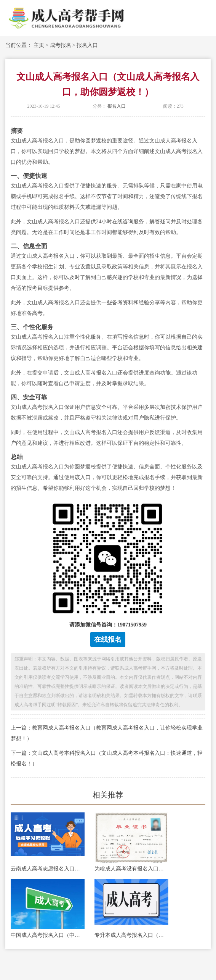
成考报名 (61, 45)
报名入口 (87, 45)
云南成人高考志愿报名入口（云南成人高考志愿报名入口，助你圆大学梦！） (48, 869)
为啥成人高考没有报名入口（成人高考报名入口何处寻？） (131, 869)
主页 (39, 45)
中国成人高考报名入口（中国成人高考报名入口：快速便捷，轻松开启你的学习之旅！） (48, 935)
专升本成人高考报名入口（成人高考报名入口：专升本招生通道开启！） (131, 935)
